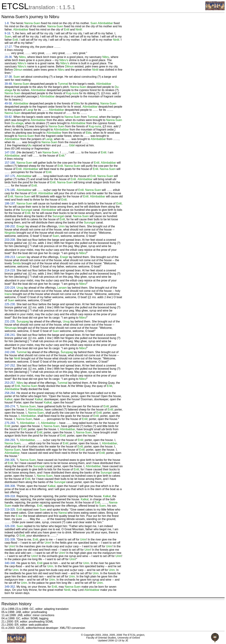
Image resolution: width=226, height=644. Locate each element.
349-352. (10, 587)
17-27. (9, 47)
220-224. (10, 288)
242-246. (10, 352)
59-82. (9, 117)
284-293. (10, 440)
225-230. (10, 304)
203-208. (10, 240)
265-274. (10, 406)
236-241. (10, 335)
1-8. (7, 23)
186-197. (10, 203)
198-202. (10, 226)
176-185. (10, 190)
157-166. (10, 163)
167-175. (10, 176)
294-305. (10, 460)
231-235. (10, 321)
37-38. (9, 77)
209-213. (10, 257)
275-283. (10, 423)
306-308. (10, 486)
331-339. (10, 539)
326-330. (10, 526)
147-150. (10, 152)
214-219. (10, 270)
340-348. (10, 563)
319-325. (10, 510)
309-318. (10, 496)
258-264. (10, 393)
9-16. (8, 33)
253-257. (10, 383)
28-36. (9, 57)
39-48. (9, 84)
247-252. (10, 365)
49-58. (9, 103)
